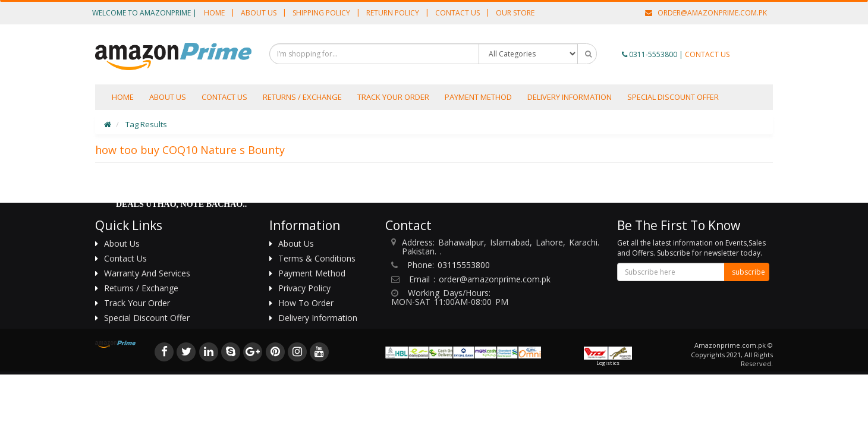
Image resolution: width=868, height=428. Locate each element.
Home (214, 13)
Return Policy (393, 13)
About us (168, 97)
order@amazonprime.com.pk (706, 13)
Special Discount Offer (673, 97)
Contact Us (457, 13)
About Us (259, 13)
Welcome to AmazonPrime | (144, 13)
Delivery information (570, 97)
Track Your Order (393, 97)
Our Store (515, 13)
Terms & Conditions (317, 258)
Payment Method (478, 97)
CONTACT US (707, 54)
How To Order (306, 303)
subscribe (749, 272)
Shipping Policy (321, 13)
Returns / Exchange (302, 97)
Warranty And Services (147, 273)
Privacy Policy (304, 288)
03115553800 (464, 265)
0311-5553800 (653, 54)
